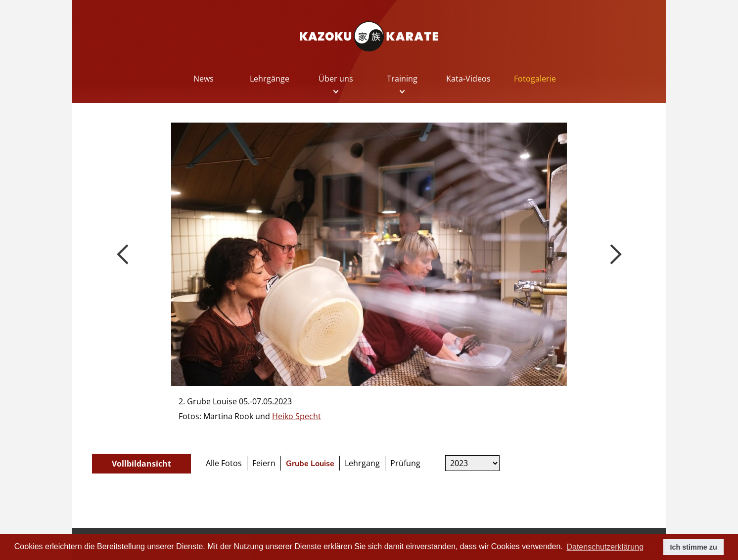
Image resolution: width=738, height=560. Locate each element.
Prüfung (405, 463)
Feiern (264, 463)
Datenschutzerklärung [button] (605, 547)
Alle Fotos (224, 463)
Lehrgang (362, 463)
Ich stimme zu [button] (694, 547)
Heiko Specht (297, 416)
